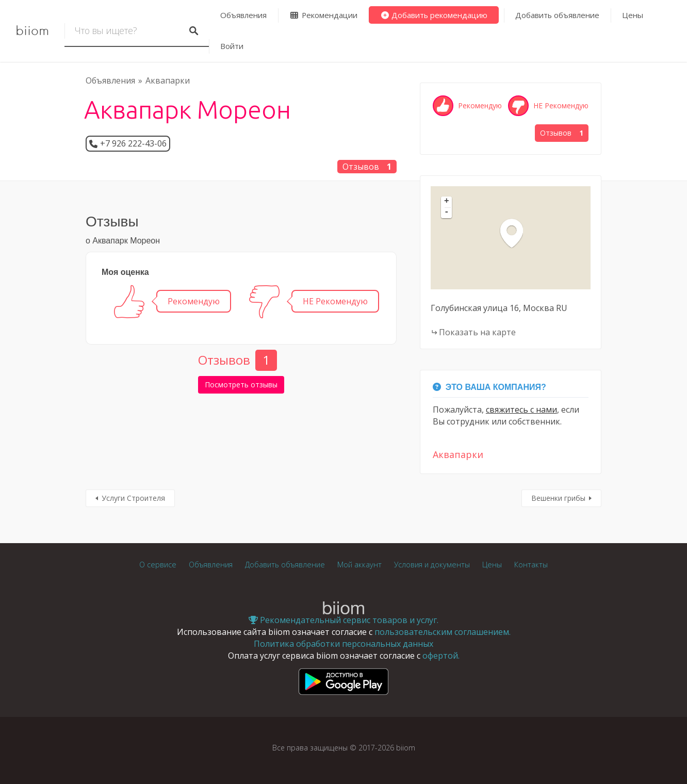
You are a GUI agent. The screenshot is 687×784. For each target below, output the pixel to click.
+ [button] (447, 202)
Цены (633, 15)
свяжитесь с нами (521, 410)
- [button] (447, 213)
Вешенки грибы (558, 498)
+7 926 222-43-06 (133, 143)
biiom (32, 31)
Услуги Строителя (133, 498)
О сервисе (158, 565)
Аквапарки (168, 80)
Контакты (531, 565)
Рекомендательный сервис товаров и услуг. (343, 620)
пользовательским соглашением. (443, 632)
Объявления (243, 15)
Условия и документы (432, 565)
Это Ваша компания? (489, 387)
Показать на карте (477, 332)
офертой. (441, 656)
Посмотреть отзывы (241, 385)
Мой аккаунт (359, 565)
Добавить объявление (557, 15)
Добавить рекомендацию (434, 15)
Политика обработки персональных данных (343, 644)
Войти (232, 46)
